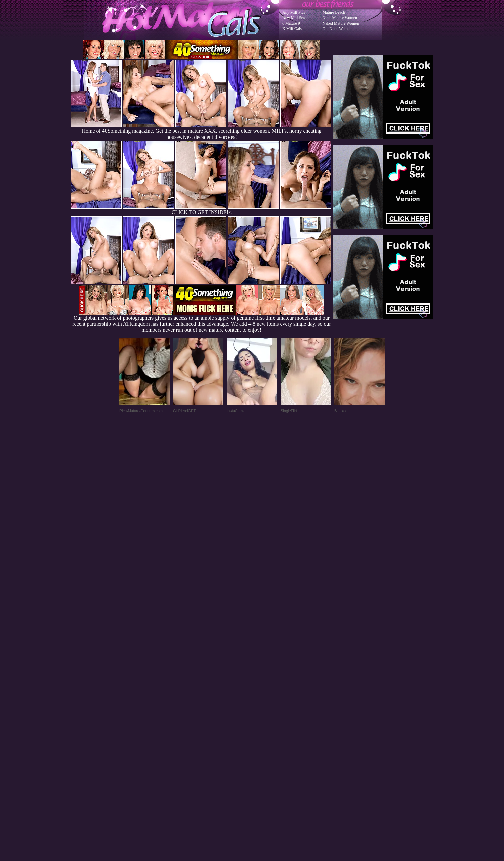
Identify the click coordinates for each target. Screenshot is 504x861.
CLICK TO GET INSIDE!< (202, 212)
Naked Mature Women (341, 23)
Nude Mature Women (340, 18)
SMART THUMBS (264, 726)
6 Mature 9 (291, 23)
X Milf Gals (292, 29)
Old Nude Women (337, 29)
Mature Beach (334, 12)
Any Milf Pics (294, 12)
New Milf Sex (294, 18)
